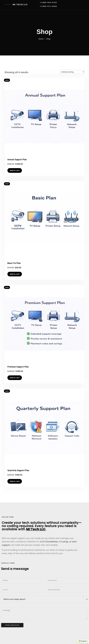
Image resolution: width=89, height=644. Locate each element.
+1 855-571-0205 (48, 6)
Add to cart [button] (15, 170)
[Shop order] (72, 72)
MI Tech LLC (20, 5)
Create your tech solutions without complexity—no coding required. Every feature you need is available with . (42, 526)
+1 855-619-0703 (48, 3)
